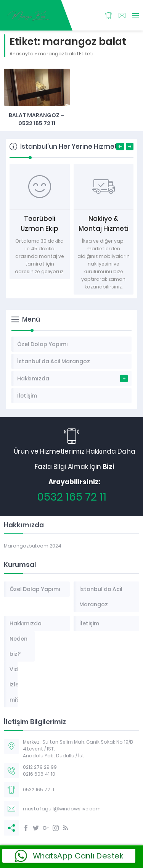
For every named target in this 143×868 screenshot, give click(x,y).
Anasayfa (22, 54)
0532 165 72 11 (72, 497)
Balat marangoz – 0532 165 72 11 (37, 119)
